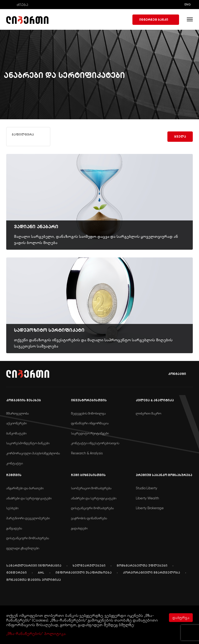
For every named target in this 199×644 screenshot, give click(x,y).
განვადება (14, 528)
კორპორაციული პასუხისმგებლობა (33, 453)
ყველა (180, 137)
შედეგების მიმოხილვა (88, 413)
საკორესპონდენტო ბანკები (28, 443)
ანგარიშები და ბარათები (25, 488)
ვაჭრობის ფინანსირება (89, 518)
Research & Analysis (87, 453)
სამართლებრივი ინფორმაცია (34, 566)
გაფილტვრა (23, 136)
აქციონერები (16, 423)
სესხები (12, 508)
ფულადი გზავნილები (23, 548)
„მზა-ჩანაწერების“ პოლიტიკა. (36, 634)
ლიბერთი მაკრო (148, 413)
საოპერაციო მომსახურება (91, 488)
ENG (188, 4)
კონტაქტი (173, 374)
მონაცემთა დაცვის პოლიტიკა (34, 580)
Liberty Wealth (147, 498)
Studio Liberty (147, 488)
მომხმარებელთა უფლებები (142, 566)
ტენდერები (16, 573)
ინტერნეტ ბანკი (156, 20)
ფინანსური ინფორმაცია (90, 423)
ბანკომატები (16, 433)
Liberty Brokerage (150, 508)
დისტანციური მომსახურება (28, 538)
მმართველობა (17, 413)
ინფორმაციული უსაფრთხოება (84, 573)
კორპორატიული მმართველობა (151, 573)
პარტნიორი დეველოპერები (28, 518)
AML (41, 573)
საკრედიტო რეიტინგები (90, 433)
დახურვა (181, 618)
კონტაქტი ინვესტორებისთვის (95, 443)
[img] (99, 202)
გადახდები (79, 528)
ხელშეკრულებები (89, 566)
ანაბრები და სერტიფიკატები (29, 498)
